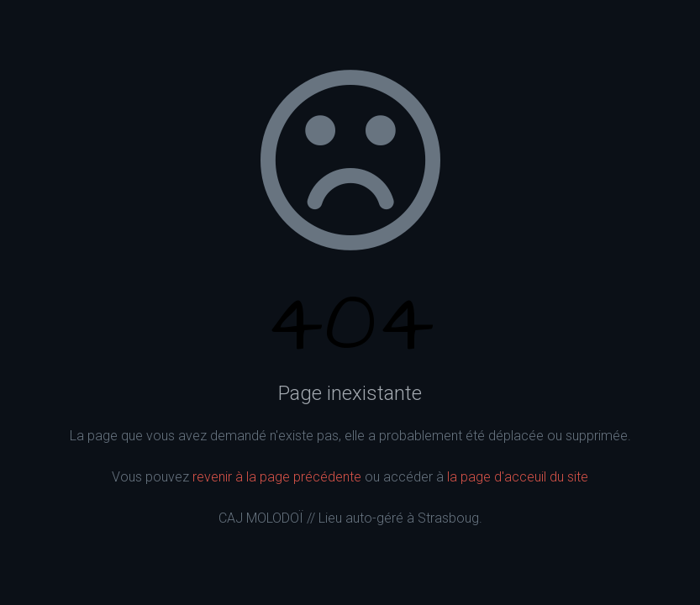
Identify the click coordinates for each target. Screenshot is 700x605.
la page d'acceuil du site (518, 477)
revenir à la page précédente (277, 477)
